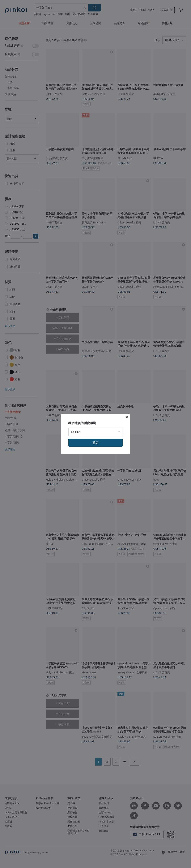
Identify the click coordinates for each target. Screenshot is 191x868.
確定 (95, 443)
